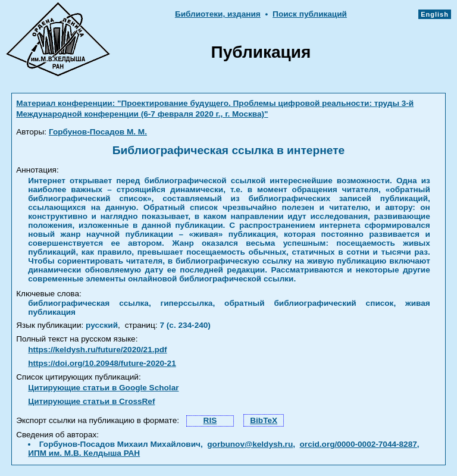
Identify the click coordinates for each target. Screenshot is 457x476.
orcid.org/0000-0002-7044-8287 (359, 444)
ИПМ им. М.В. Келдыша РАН (84, 453)
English (435, 14)
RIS (210, 420)
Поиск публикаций (310, 14)
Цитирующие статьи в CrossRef (91, 401)
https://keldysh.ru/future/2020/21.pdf (97, 350)
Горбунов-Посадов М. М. (98, 132)
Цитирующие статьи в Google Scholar (103, 388)
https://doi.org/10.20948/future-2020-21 (102, 363)
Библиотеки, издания (218, 14)
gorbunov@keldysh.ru (250, 444)
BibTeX (264, 420)
